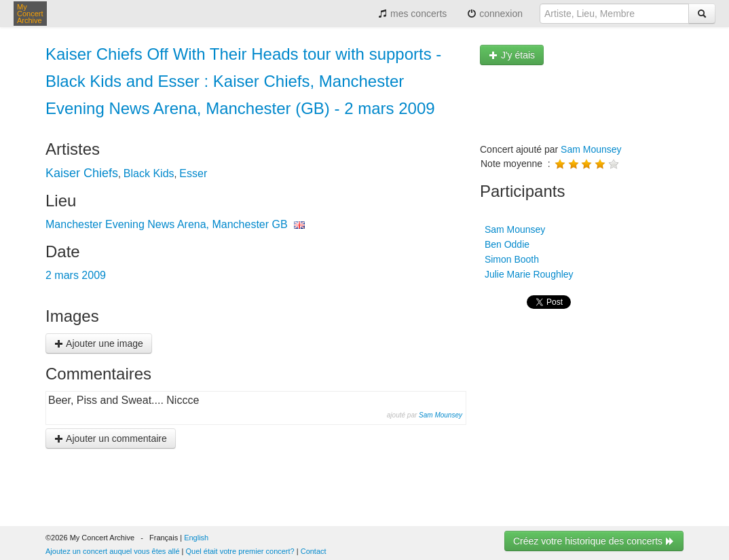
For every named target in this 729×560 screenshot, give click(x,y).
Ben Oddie (506, 244)
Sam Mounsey (441, 415)
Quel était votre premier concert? (240, 551)
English (196, 538)
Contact (314, 551)
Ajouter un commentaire (111, 438)
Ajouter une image (99, 343)
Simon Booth (510, 259)
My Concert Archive (30, 14)
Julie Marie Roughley (528, 274)
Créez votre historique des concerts (594, 541)
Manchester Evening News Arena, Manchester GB (167, 224)
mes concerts (412, 14)
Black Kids (149, 173)
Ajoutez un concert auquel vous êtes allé (113, 551)
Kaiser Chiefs (82, 173)
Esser (193, 173)
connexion (495, 14)
